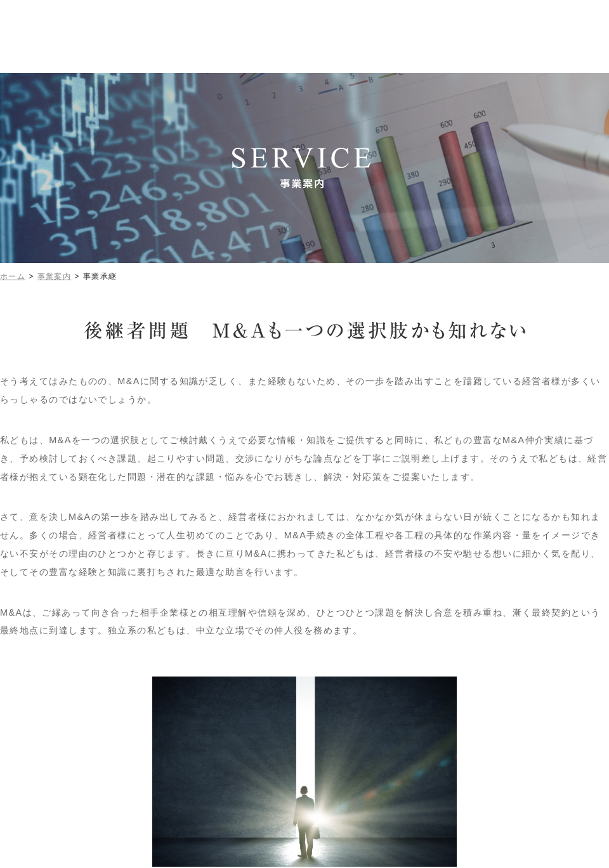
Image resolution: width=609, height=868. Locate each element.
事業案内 (55, 276)
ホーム (13, 276)
